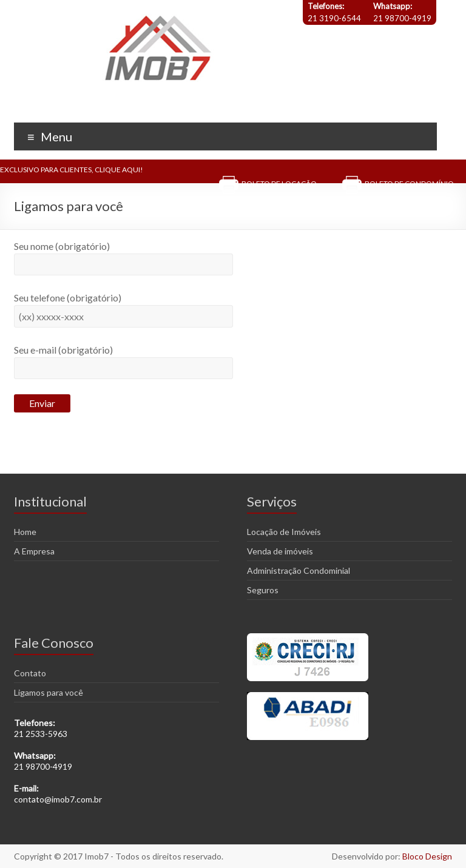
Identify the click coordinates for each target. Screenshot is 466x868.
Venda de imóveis (280, 551)
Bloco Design (427, 856)
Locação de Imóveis (284, 532)
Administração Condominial (299, 570)
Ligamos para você (49, 692)
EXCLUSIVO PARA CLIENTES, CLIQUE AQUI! (72, 170)
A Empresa (34, 551)
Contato (30, 673)
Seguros (263, 590)
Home (25, 532)
